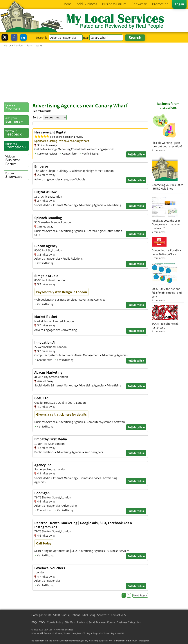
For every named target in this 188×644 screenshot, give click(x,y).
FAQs (34, 622)
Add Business (61, 615)
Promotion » (17, 146)
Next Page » (140, 595)
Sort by (37, 117)
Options (75, 615)
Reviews (82, 622)
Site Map (70, 622)
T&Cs (42, 622)
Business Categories (129, 622)
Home (35, 615)
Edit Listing (89, 615)
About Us (46, 615)
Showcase (17, 175)
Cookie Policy (55, 622)
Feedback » (17, 133)
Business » (17, 120)
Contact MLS (118, 615)
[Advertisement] (94, 75)
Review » (17, 107)
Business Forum (17, 160)
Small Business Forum (102, 622)
